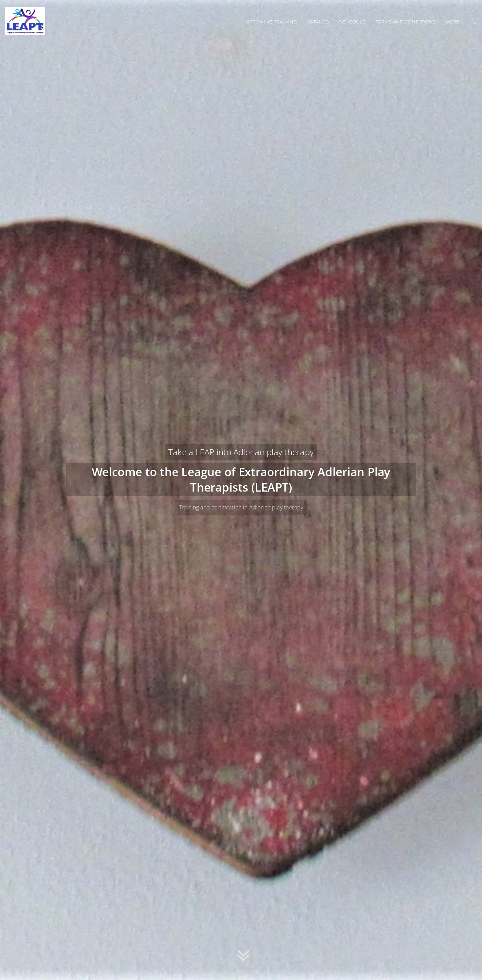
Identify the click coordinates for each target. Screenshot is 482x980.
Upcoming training (271, 22)
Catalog (318, 22)
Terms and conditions (406, 22)
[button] (243, 957)
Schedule (352, 22)
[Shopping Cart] (474, 21)
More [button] (453, 22)
